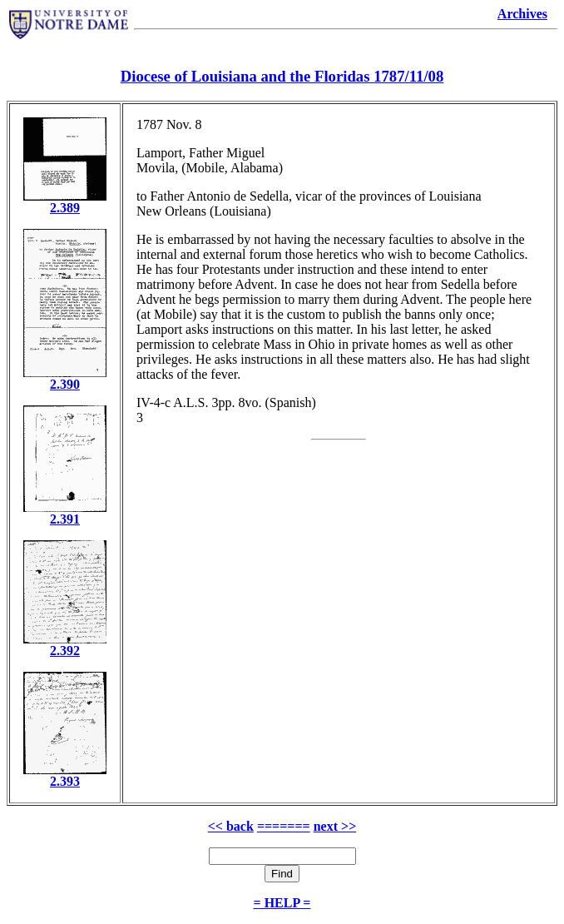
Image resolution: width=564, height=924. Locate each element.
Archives (522, 14)
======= (284, 826)
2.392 (65, 651)
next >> (335, 826)
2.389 (65, 208)
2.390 (65, 384)
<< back (231, 826)
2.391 (65, 519)
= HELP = (282, 903)
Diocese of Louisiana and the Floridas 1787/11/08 (282, 76)
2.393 (65, 781)
